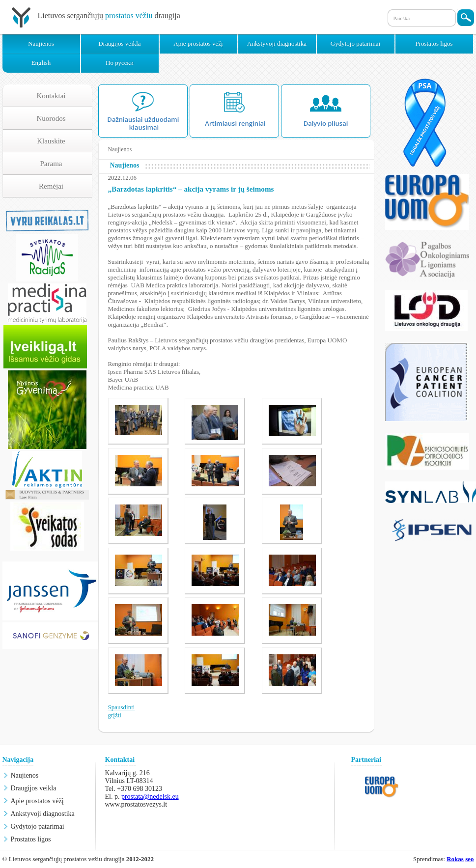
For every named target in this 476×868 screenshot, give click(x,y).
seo (469, 859)
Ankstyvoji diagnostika (277, 43)
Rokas (455, 859)
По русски (120, 63)
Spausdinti (122, 707)
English (41, 63)
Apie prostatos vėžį (198, 43)
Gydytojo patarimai (355, 43)
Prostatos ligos (434, 43)
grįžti (115, 715)
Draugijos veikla (119, 43)
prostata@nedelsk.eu (150, 797)
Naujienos (41, 43)
